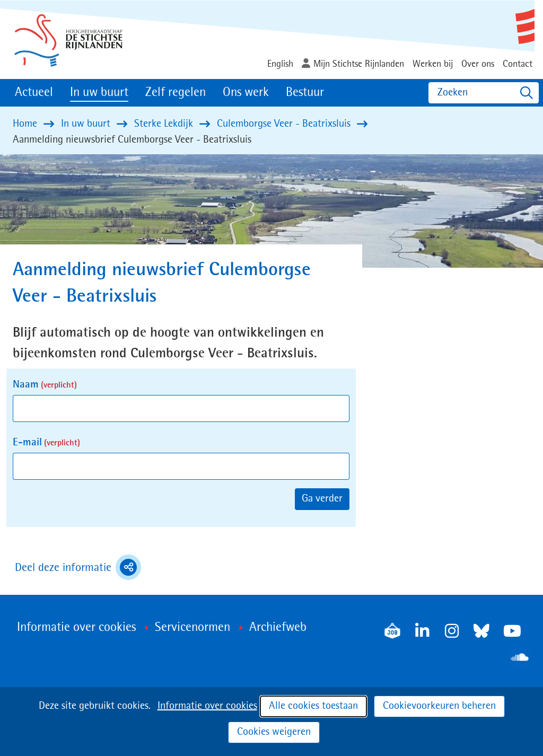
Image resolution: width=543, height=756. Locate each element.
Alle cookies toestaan (313, 706)
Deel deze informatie (78, 567)
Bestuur (305, 93)
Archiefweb (278, 628)
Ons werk (246, 93)
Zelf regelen (176, 93)
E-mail (46, 443)
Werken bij (433, 64)
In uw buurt (99, 93)
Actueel (34, 93)
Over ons (478, 64)
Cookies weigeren (274, 732)
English (280, 64)
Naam (45, 385)
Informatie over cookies (207, 706)
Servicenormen (192, 628)
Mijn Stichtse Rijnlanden (359, 64)
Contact (518, 64)
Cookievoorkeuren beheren (439, 706)
